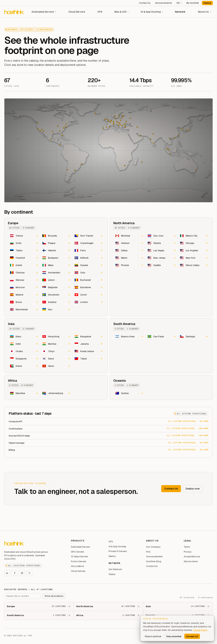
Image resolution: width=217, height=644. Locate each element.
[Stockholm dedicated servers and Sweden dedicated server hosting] (56, 295)
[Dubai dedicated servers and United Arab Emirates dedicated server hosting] (24, 366)
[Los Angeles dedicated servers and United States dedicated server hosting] (194, 250)
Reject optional (153, 636)
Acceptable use (192, 556)
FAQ (148, 552)
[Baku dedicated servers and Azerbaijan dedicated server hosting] (24, 337)
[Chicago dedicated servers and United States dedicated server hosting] (194, 243)
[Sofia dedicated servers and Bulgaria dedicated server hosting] (24, 243)
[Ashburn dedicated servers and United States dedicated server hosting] (129, 243)
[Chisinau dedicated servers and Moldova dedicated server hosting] (24, 272)
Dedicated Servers (43, 12)
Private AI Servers (118, 551)
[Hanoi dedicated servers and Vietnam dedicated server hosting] (56, 366)
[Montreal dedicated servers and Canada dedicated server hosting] (129, 236)
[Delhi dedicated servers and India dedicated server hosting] (24, 344)
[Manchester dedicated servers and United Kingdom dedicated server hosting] (24, 309)
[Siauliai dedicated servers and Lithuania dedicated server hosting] (88, 265)
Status (112, 574)
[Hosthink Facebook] (15, 573)
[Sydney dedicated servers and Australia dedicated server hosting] (129, 393)
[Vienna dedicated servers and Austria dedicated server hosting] (24, 236)
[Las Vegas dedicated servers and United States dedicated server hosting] (161, 250)
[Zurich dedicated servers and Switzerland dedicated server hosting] (88, 295)
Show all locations (54, 596)
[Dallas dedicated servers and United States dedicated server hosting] (129, 250)
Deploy (207, 3)
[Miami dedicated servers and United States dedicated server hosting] (129, 258)
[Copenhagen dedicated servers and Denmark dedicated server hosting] (88, 243)
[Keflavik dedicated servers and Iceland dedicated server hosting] (88, 258)
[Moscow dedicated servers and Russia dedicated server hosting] (24, 287)
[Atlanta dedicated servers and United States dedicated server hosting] (161, 243)
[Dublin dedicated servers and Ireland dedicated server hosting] (24, 265)
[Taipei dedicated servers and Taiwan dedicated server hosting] (88, 359)
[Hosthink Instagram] (22, 573)
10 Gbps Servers (80, 556)
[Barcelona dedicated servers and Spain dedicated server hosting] (88, 287)
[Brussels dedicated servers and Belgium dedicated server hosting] (56, 236)
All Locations (78, 566)
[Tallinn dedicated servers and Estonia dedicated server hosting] (24, 250)
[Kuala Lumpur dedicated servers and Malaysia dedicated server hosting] (88, 351)
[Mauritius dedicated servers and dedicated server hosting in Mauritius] (24, 393)
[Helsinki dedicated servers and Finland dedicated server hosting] (56, 250)
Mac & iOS (120, 12)
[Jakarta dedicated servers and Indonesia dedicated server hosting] (88, 344)
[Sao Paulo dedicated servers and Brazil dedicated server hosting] (161, 337)
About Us (203, 12)
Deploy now (193, 489)
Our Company (153, 547)
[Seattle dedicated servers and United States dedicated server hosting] (161, 265)
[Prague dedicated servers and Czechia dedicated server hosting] (56, 243)
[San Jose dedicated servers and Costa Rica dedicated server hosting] (161, 236)
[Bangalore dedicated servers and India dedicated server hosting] (88, 337)
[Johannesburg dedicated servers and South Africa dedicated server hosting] (56, 393)
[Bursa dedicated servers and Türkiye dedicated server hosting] (24, 302)
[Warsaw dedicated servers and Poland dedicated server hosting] (24, 280)
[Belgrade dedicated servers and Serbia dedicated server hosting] (56, 287)
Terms (187, 547)
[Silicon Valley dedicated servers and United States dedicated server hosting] (194, 265)
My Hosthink (193, 3)
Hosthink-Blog (154, 561)
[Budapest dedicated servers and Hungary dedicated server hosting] (56, 258)
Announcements (163, 3)
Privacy (188, 552)
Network (180, 12)
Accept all (192, 636)
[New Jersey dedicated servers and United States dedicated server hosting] (161, 258)
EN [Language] (178, 3)
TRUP (30, 636)
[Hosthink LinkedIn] (7, 573)
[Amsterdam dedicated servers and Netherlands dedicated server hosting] (56, 272)
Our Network (115, 569)
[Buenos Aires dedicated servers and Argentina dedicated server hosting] (129, 337)
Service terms (191, 561)
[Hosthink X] (29, 573)
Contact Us (145, 3)
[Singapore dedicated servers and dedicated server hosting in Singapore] (24, 359)
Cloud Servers (77, 12)
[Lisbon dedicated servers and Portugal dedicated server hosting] (56, 280)
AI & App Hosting (151, 12)
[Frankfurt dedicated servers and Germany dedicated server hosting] (24, 258)
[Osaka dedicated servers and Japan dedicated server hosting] (24, 351)
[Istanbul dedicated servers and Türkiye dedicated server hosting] (56, 302)
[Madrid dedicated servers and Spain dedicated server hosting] (24, 295)
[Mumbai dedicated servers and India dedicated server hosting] (56, 344)
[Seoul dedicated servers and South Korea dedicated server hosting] (56, 359)
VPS (100, 12)
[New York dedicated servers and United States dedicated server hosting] (194, 258)
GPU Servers (78, 552)
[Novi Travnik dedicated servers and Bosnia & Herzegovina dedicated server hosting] (88, 236)
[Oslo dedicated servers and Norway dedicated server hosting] (88, 272)
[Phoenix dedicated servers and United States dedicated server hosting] (129, 265)
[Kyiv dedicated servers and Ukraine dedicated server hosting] (56, 309)
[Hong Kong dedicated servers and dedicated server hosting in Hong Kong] (56, 337)
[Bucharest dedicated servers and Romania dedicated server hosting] (88, 280)
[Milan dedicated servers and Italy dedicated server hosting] (56, 265)
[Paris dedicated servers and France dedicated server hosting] (88, 250)
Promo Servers (79, 561)
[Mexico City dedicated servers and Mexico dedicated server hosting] (194, 236)
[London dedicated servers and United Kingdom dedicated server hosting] (88, 302)
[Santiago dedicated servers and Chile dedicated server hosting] (194, 337)
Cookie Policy (200, 630)
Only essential (174, 636)
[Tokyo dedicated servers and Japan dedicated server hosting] (56, 351)
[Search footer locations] (22, 596)
